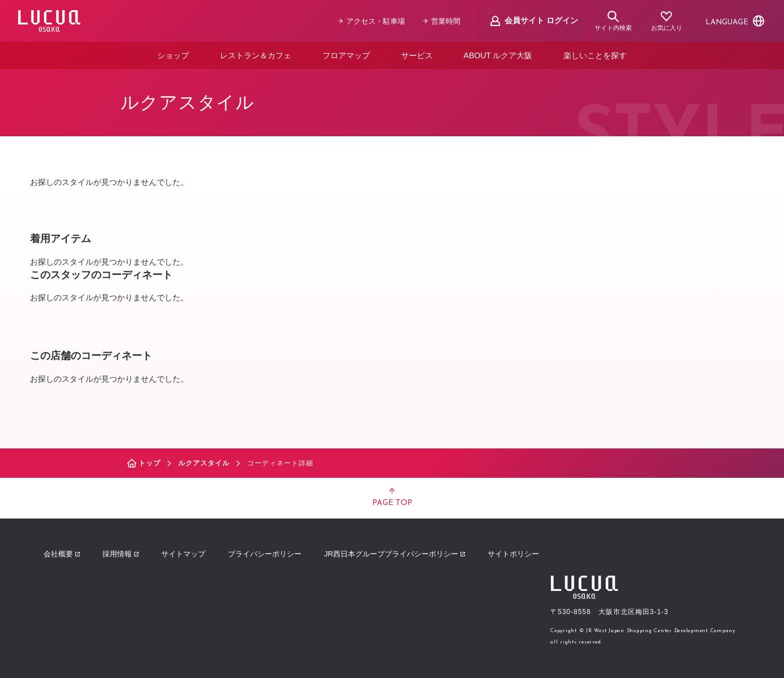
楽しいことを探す (595, 55)
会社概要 (62, 554)
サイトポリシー (513, 554)
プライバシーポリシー (265, 554)
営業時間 (442, 21)
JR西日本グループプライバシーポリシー (395, 554)
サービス (417, 55)
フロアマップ (346, 55)
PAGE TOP (392, 498)
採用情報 (120, 554)
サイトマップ (183, 554)
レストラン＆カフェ (256, 55)
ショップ (173, 55)
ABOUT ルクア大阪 (498, 55)
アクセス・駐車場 (372, 21)
